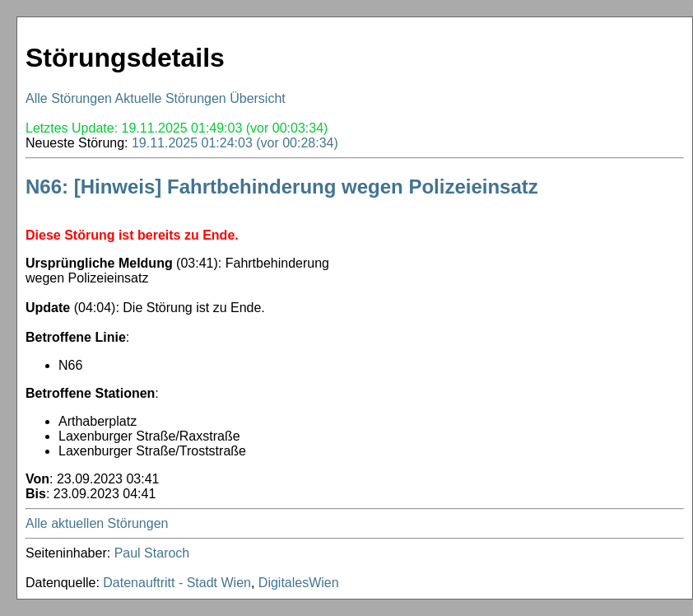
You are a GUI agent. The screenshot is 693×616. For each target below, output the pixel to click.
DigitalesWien (299, 583)
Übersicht (258, 98)
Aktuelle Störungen (171, 98)
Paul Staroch (152, 553)
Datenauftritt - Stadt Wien (177, 583)
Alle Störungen (69, 98)
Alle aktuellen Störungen (97, 523)
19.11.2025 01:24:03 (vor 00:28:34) (235, 143)
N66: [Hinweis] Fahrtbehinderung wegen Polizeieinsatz (282, 187)
